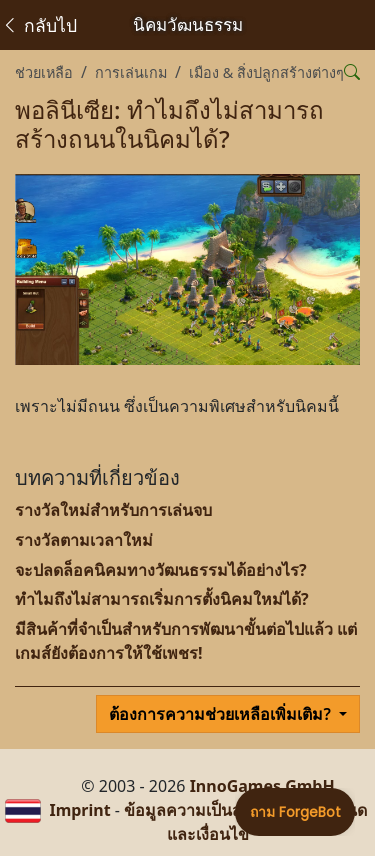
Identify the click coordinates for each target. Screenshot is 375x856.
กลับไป (39, 25)
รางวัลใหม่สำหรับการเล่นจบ (113, 510)
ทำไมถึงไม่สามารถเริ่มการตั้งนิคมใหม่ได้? (162, 599)
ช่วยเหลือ (44, 72)
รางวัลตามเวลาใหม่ (84, 540)
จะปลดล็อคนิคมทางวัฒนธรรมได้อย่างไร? (161, 570)
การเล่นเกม (131, 72)
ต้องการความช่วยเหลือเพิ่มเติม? (222, 714)
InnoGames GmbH (262, 786)
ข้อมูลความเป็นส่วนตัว (202, 810)
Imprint (79, 810)
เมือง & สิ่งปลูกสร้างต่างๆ (266, 72)
